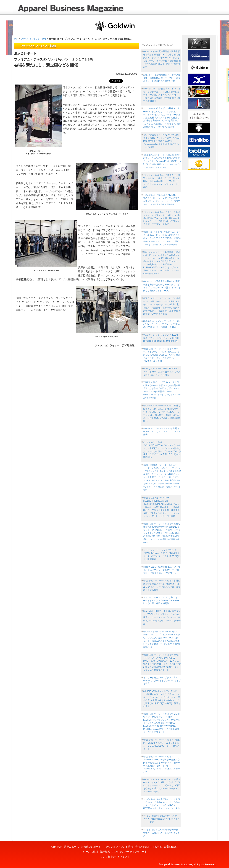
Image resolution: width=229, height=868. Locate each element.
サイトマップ (120, 857)
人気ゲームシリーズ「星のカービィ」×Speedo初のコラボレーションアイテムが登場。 (162, 238)
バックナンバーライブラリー (128, 852)
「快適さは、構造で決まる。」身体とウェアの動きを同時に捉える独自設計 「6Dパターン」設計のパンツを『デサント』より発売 (162, 181)
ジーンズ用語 (91, 852)
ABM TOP (56, 847)
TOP (16, 39)
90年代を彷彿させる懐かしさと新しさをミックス (162, 833)
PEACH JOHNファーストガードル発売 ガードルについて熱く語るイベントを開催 (162, 372)
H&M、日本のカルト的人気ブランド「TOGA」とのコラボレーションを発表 (162, 617)
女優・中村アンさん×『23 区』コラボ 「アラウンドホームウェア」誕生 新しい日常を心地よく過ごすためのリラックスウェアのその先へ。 (162, 785)
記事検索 (105, 852)
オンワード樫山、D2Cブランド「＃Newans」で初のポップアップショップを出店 (162, 681)
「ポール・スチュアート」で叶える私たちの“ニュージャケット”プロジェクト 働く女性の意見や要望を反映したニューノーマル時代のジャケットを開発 (162, 477)
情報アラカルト (144, 847)
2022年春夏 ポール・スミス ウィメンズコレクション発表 (162, 432)
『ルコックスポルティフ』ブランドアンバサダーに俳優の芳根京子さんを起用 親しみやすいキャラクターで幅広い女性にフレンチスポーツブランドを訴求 (162, 218)
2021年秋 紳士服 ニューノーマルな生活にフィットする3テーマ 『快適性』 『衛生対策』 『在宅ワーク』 (162, 570)
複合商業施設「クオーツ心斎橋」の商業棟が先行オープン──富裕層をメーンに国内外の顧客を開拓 (162, 78)
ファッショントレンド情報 (34, 39)
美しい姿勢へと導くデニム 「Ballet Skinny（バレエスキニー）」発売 (161, 819)
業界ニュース (72, 847)
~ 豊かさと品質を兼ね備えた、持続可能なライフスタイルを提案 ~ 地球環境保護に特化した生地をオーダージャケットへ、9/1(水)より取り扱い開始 (162, 507)
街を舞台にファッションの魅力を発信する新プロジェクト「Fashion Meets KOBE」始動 (162, 161)
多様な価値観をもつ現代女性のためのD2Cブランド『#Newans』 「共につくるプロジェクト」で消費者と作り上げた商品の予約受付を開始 (162, 533)
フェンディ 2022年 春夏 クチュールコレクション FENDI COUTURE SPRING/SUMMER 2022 (161, 338)
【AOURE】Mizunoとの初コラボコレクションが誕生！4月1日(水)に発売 (161, 141)
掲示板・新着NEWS (165, 847)
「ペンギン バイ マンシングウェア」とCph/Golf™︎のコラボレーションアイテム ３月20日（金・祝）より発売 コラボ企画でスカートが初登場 (162, 95)
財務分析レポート (91, 847)
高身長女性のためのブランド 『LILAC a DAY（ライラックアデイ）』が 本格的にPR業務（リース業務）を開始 (161, 324)
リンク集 (105, 857)
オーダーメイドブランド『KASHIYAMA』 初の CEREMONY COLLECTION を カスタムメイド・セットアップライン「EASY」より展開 (162, 355)
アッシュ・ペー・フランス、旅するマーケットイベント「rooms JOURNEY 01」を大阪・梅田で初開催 (161, 601)
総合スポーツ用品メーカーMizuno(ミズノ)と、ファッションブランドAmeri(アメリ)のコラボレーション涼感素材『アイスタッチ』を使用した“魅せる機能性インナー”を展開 (162, 118)
